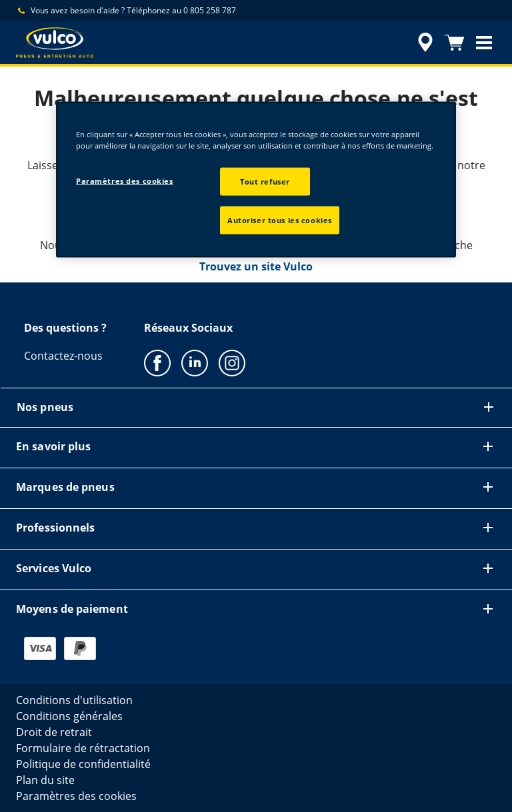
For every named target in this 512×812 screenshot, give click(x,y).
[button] (484, 43)
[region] (256, 179)
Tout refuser (265, 182)
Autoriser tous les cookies (280, 219)
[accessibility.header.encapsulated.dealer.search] (423, 43)
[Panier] (455, 43)
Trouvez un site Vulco (256, 266)
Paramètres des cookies (125, 181)
